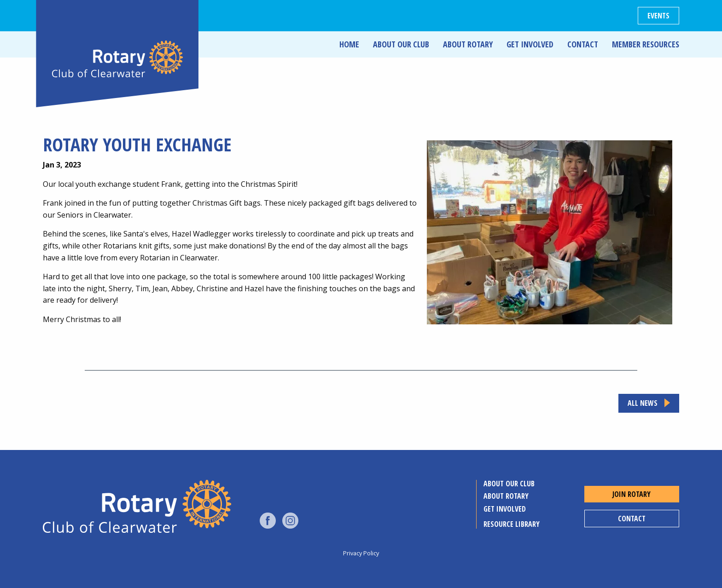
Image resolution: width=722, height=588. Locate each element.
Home (349, 44)
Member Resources (646, 44)
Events (658, 16)
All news (643, 403)
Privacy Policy (361, 553)
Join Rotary (632, 494)
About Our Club (401, 44)
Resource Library (512, 524)
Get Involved (530, 44)
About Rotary (468, 44)
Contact (583, 44)
